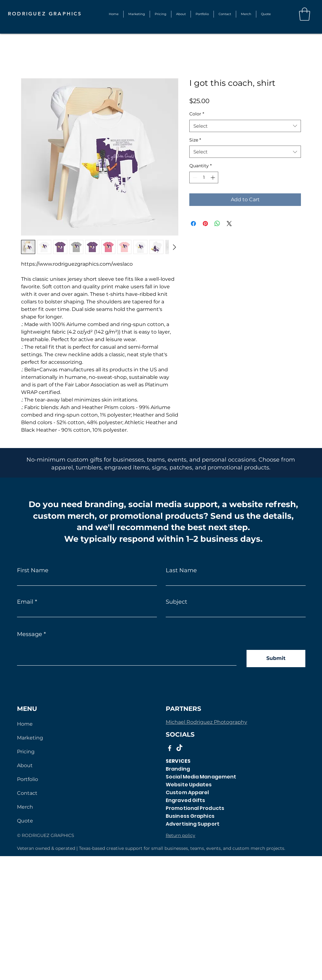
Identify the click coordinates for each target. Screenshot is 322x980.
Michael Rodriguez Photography (206, 722)
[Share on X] (229, 224)
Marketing (30, 738)
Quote (25, 821)
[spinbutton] (204, 177)
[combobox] (245, 126)
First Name (33, 570)
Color (197, 114)
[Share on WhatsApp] (217, 224)
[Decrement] (194, 177)
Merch (25, 807)
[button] (202, 14)
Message (30, 634)
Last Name (181, 570)
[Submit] (276, 659)
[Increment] (213, 177)
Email (25, 602)
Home (25, 724)
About (25, 765)
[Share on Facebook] (193, 224)
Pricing (26, 752)
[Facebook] (170, 748)
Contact (27, 793)
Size (195, 140)
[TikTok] (179, 748)
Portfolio (28, 779)
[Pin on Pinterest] (205, 224)
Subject (176, 602)
